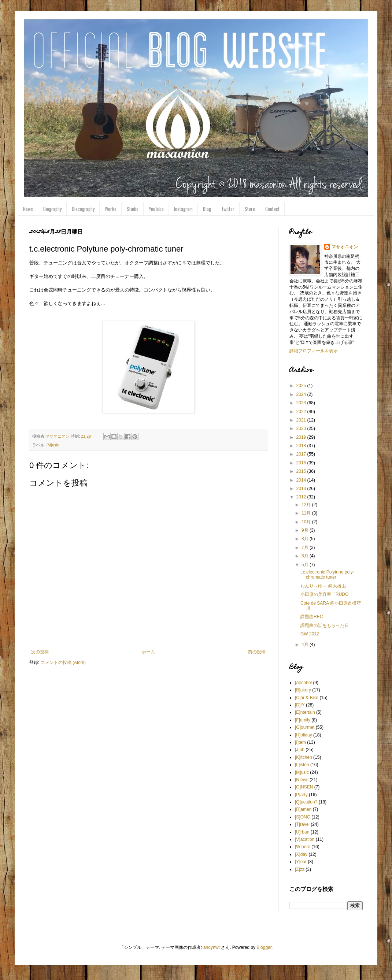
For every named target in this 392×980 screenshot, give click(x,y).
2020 (302, 428)
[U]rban (302, 832)
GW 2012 (310, 634)
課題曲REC (312, 617)
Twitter (228, 209)
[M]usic (53, 445)
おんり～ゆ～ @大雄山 (323, 586)
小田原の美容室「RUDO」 (327, 594)
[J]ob (300, 750)
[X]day (301, 854)
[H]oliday (304, 735)
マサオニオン (345, 247)
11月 (307, 513)
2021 (302, 420)
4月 (306, 645)
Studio (133, 209)
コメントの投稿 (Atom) (63, 662)
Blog (207, 209)
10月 (307, 522)
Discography (83, 209)
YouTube (156, 209)
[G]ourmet (305, 727)
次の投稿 (40, 652)
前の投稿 (257, 652)
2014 (302, 480)
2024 (302, 394)
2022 (302, 412)
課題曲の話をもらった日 (325, 626)
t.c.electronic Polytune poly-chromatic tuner (327, 575)
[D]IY (300, 705)
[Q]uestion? (306, 802)
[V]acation (305, 839)
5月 (306, 565)
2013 (302, 489)
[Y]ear (301, 862)
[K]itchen (304, 757)
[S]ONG (303, 817)
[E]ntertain (305, 712)
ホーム (148, 652)
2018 (302, 446)
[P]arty (301, 795)
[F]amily (303, 720)
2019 (302, 437)
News (28, 209)
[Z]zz (300, 869)
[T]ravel (302, 824)
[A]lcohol (303, 683)
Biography (52, 209)
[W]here (303, 847)
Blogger (264, 947)
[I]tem (300, 742)
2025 (302, 386)
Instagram (183, 209)
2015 (302, 471)
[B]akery (303, 690)
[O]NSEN (304, 787)
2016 (302, 463)
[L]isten (302, 765)
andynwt (212, 947)
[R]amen (303, 809)
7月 (306, 547)
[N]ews (302, 780)
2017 (302, 454)
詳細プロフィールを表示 (314, 351)
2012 (302, 497)
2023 (302, 403)
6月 (306, 556)
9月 (306, 530)
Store (250, 209)
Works (111, 209)
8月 (306, 539)
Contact (272, 209)
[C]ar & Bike (307, 698)
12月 (307, 505)
